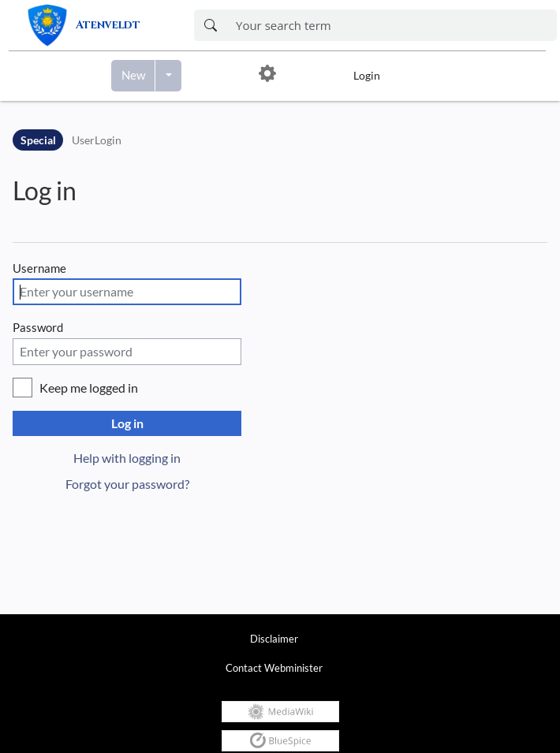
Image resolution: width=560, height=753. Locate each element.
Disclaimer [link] (274, 639)
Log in (45, 190)
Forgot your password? (127, 484)
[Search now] (210, 25)
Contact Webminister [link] (274, 668)
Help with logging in (127, 458)
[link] (99, 25)
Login (367, 75)
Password (38, 327)
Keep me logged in (89, 388)
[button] (267, 76)
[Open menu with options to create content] (168, 76)
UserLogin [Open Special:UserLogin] (97, 140)
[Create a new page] (133, 76)
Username (39, 268)
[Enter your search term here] (392, 25)
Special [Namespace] (38, 140)
